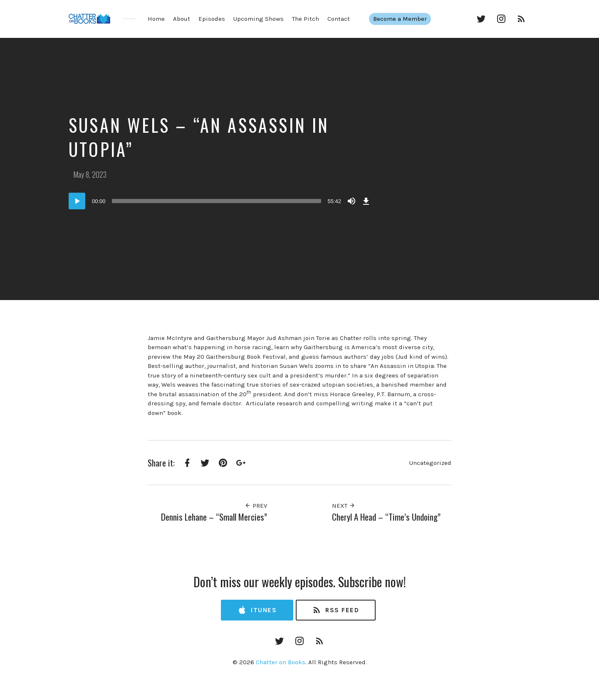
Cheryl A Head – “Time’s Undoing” (386, 517)
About (182, 19)
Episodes (212, 19)
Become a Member (403, 19)
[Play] (77, 201)
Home (156, 19)
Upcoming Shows (259, 19)
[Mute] (351, 201)
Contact (339, 19)
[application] (220, 201)
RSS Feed (335, 610)
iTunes (257, 610)
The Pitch (306, 19)
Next (344, 506)
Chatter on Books (281, 662)
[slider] (217, 201)
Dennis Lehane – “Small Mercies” (214, 517)
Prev (256, 506)
